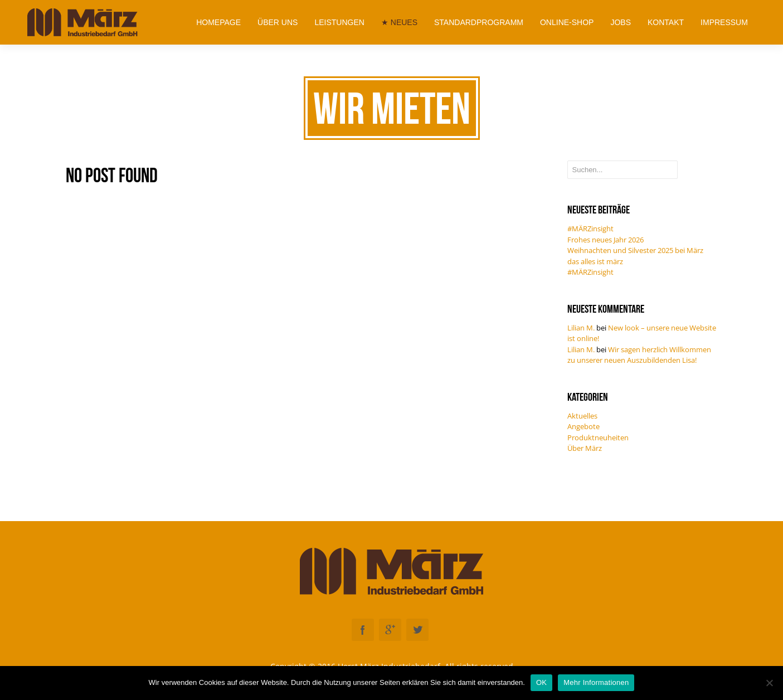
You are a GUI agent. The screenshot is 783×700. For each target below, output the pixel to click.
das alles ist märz (595, 261)
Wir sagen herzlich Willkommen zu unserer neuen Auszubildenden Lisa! (639, 355)
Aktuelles (582, 416)
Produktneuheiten (598, 437)
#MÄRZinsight (590, 229)
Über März (585, 448)
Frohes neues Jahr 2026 (606, 240)
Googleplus (390, 630)
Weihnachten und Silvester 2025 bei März (635, 250)
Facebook (363, 630)
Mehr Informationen (596, 682)
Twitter (417, 630)
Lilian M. (581, 328)
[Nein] (769, 683)
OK (541, 682)
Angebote (583, 426)
